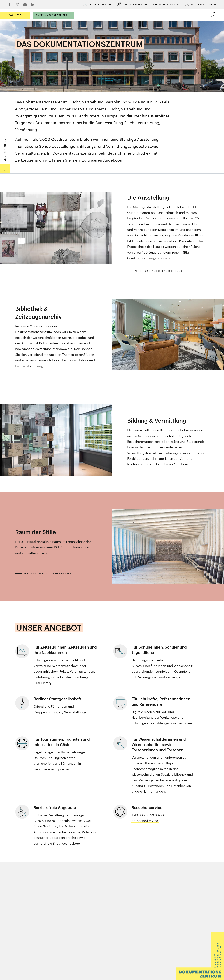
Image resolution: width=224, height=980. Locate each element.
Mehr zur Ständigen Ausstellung (159, 271)
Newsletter (15, 15)
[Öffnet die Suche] (213, 15)
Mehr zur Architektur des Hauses (47, 573)
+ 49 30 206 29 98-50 (148, 815)
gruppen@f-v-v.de (145, 821)
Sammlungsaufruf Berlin (54, 15)
